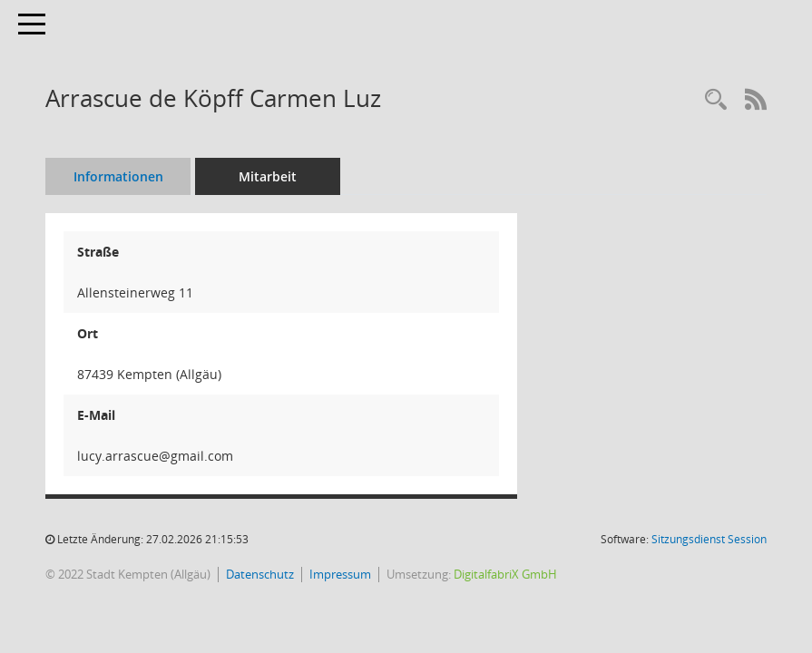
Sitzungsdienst (709, 539)
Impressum (340, 574)
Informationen (118, 176)
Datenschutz (260, 574)
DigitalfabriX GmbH (505, 574)
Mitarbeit (268, 176)
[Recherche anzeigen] (716, 100)
